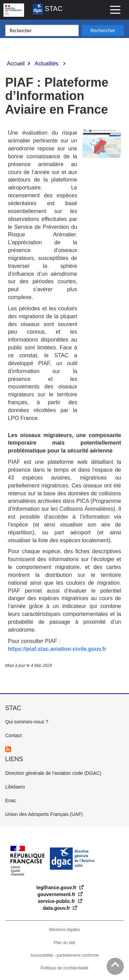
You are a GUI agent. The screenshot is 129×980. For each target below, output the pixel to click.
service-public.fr (57, 901)
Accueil (16, 64)
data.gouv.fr (57, 908)
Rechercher (103, 30)
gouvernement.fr (57, 894)
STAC (48, 9)
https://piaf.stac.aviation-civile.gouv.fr (57, 649)
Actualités (46, 64)
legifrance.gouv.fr (57, 888)
